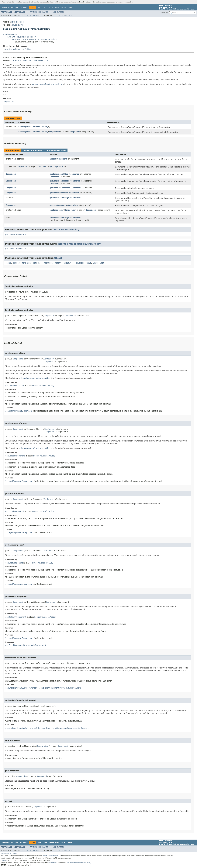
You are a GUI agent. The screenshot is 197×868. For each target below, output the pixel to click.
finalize (26, 263)
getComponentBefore (59, 181)
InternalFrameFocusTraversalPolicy (30, 61)
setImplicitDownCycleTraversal (65, 218)
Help (70, 7)
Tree (45, 7)
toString (80, 263)
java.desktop (18, 22)
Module (15, 7)
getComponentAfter (59, 174)
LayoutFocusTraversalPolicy (17, 49)
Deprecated (54, 7)
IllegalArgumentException (19, 411)
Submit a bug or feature (9, 853)
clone (8, 263)
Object (58, 258)
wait (89, 263)
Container (74, 174)
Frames (33, 12)
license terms (53, 863)
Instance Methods (32, 151)
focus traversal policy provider (35, 378)
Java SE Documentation (50, 856)
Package (24, 7)
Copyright (4, 860)
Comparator (55, 132)
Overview (5, 7)
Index (64, 7)
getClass (37, 263)
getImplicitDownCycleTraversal (65, 198)
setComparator (57, 210)
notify (58, 263)
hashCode (48, 263)
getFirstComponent (59, 193)
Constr (28, 15)
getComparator (57, 166)
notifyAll (68, 263)
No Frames (43, 12)
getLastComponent (58, 205)
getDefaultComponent (60, 188)
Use (39, 7)
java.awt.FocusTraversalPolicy (21, 37)
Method (36, 15)
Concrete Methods (56, 151)
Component (75, 132)
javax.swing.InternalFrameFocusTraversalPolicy (34, 39)
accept (53, 159)
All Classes (59, 12)
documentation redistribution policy (79, 863)
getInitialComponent (16, 234)
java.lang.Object (11, 34)
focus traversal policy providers (47, 84)
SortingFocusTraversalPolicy (33, 127)
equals (16, 263)
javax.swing (18, 25)
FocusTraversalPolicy (66, 230)
